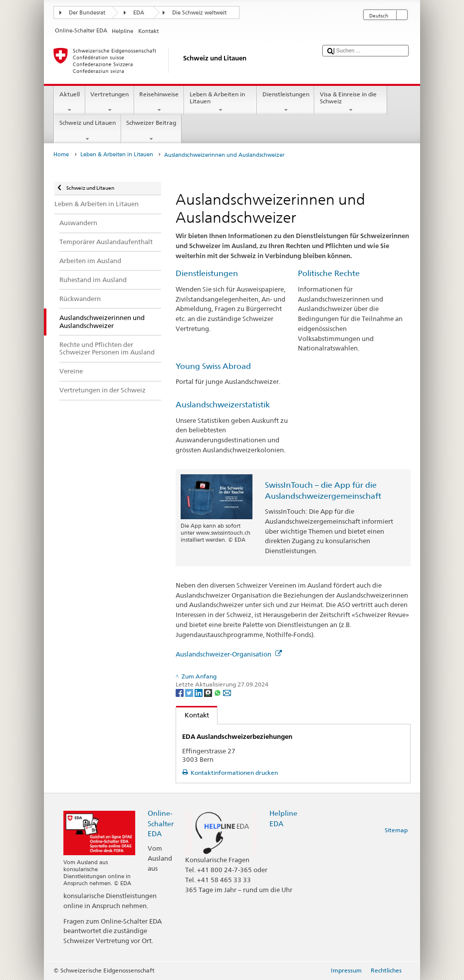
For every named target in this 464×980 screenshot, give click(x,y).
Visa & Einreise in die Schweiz (351, 102)
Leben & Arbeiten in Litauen (221, 102)
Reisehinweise (159, 102)
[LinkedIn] (199, 692)
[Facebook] (180, 692)
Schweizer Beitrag (151, 131)
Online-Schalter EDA (161, 823)
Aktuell (69, 102)
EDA (139, 13)
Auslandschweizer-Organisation (229, 654)
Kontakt (193, 715)
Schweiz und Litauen (87, 131)
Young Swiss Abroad (213, 366)
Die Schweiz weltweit (199, 13)
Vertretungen (110, 102)
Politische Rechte (329, 273)
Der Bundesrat (87, 13)
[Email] (227, 692)
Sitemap (396, 830)
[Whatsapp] (218, 692)
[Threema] (209, 692)
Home (61, 155)
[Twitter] (190, 692)
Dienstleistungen (286, 102)
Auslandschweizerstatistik (223, 405)
